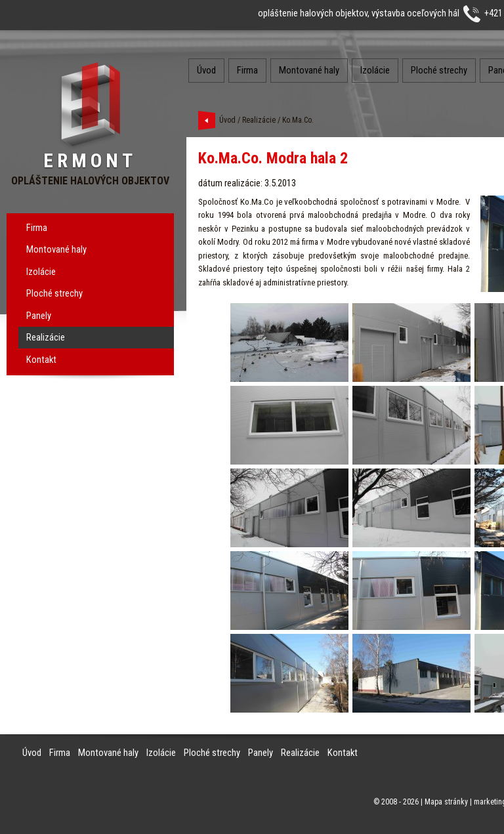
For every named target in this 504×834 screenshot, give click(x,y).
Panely (39, 316)
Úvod (206, 70)
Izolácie (41, 272)
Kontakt (41, 360)
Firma (37, 228)
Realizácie (46, 337)
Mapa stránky (446, 802)
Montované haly (56, 249)
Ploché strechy (54, 293)
